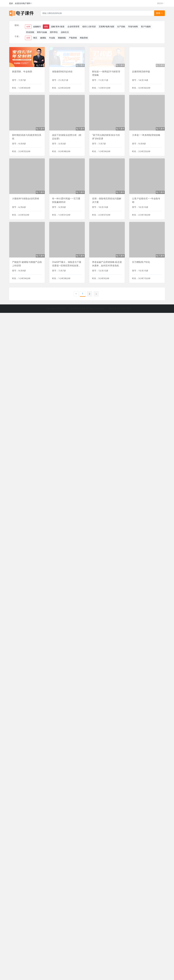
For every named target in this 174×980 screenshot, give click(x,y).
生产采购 (121, 27)
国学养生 (54, 32)
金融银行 (37, 27)
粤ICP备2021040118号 (120, 309)
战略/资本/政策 (58, 27)
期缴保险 (62, 38)
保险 (46, 27)
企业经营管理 (73, 27)
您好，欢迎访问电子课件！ (21, 3)
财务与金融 (42, 32)
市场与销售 (133, 27)
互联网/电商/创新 (107, 27)
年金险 (52, 38)
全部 (28, 27)
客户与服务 (146, 27)
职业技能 (30, 32)
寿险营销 (84, 38)
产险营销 (73, 38)
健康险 (43, 38)
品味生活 (65, 32)
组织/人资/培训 (89, 27)
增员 (35, 38)
